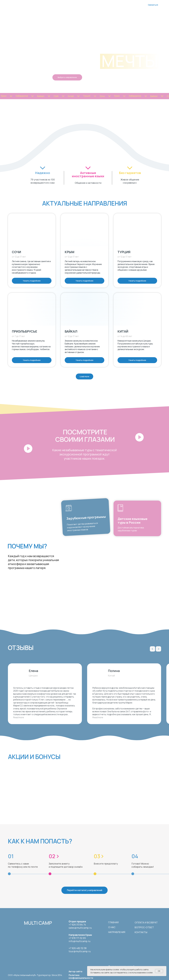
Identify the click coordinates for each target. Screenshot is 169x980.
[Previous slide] (152, 649)
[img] (16, 923)
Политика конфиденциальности (81, 977)
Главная (113, 922)
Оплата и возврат (146, 922)
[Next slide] (158, 649)
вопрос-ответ (144, 927)
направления (117, 932)
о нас (112, 927)
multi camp (38, 923)
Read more (19, 717)
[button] (19, 437)
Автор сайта (75, 971)
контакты (141, 932)
